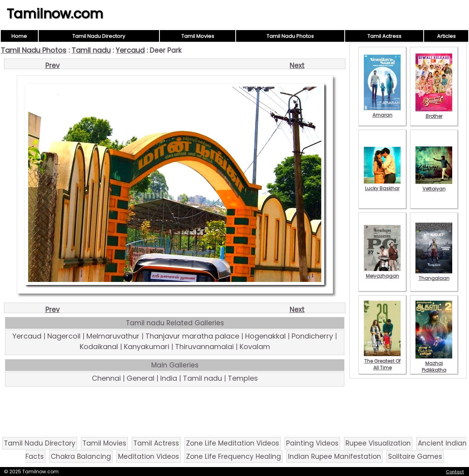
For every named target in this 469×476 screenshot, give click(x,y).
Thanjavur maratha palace (192, 336)
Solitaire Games (415, 456)
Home (19, 36)
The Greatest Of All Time (382, 361)
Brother (434, 113)
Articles (446, 36)
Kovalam (255, 347)
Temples (243, 378)
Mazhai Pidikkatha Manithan (434, 367)
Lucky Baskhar (382, 185)
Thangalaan (434, 275)
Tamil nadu (91, 50)
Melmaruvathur (113, 336)
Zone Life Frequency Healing (234, 456)
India (169, 378)
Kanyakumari (147, 347)
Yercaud (130, 50)
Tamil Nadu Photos (290, 36)
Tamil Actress (384, 36)
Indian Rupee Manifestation (335, 456)
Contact (455, 472)
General (141, 378)
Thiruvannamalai (204, 347)
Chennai (106, 378)
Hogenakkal (265, 336)
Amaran (382, 112)
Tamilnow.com (55, 14)
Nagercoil (64, 336)
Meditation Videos (149, 456)
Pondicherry (312, 336)
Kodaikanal (99, 347)
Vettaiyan (434, 185)
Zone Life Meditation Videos (233, 443)
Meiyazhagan (382, 273)
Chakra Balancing (81, 456)
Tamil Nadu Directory (99, 36)
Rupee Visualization (378, 443)
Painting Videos (312, 443)
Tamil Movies (198, 36)
